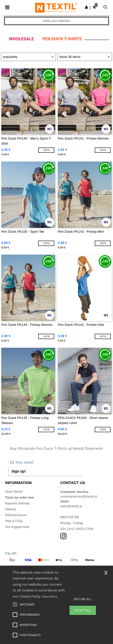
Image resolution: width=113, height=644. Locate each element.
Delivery (11, 509)
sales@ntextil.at (71, 506)
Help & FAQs (14, 521)
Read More (50, 596)
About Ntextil (14, 492)
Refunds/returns (16, 515)
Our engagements (17, 527)
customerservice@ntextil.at (79, 497)
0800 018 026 (70, 517)
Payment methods (17, 503)
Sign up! (19, 471)
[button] (86, 7)
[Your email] (45, 462)
